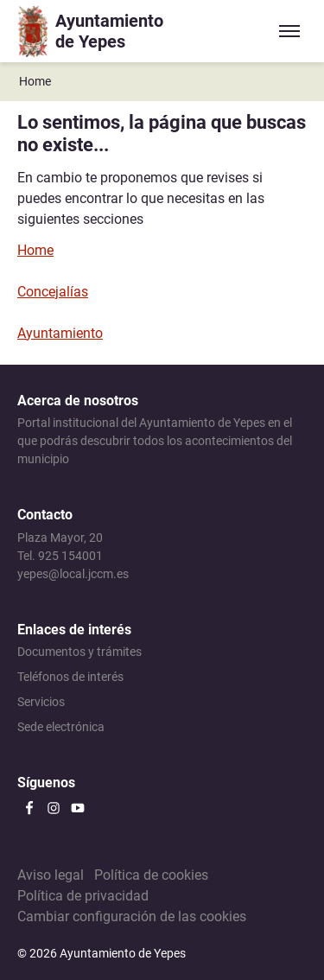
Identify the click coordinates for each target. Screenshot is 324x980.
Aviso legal (51, 875)
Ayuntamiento (60, 333)
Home (35, 81)
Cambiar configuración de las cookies (132, 916)
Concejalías (53, 292)
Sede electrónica (61, 727)
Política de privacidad (83, 896)
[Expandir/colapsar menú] (289, 31)
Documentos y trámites (79, 652)
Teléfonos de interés (70, 677)
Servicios (41, 702)
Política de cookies (151, 875)
